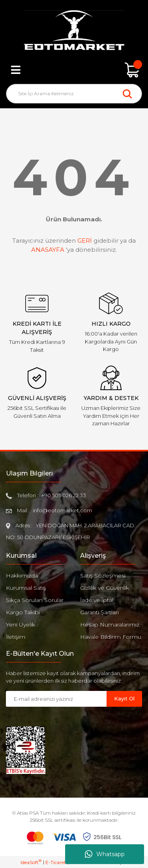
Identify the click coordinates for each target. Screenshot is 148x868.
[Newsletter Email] (56, 699)
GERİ (85, 241)
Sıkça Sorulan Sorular (35, 600)
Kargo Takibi (23, 612)
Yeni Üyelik (21, 625)
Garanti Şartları (99, 612)
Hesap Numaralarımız (110, 625)
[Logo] (74, 31)
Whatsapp (105, 854)
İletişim (16, 637)
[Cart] (132, 70)
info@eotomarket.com (62, 510)
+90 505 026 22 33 (64, 495)
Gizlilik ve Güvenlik (105, 588)
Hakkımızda (22, 576)
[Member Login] (74, 70)
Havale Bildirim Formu (111, 637)
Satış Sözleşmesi (103, 576)
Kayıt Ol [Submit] (124, 698)
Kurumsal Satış (26, 588)
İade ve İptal (97, 600)
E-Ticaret (56, 862)
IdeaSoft (31, 862)
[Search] (74, 94)
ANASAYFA (48, 250)
